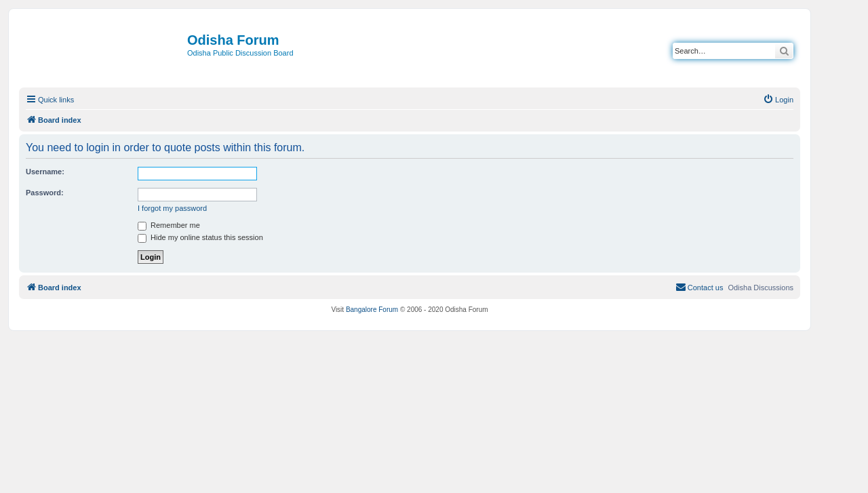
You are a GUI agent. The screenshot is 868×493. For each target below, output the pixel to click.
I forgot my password (172, 208)
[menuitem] (778, 100)
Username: (45, 172)
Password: (45, 193)
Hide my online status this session (200, 237)
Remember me (169, 225)
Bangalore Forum (372, 310)
